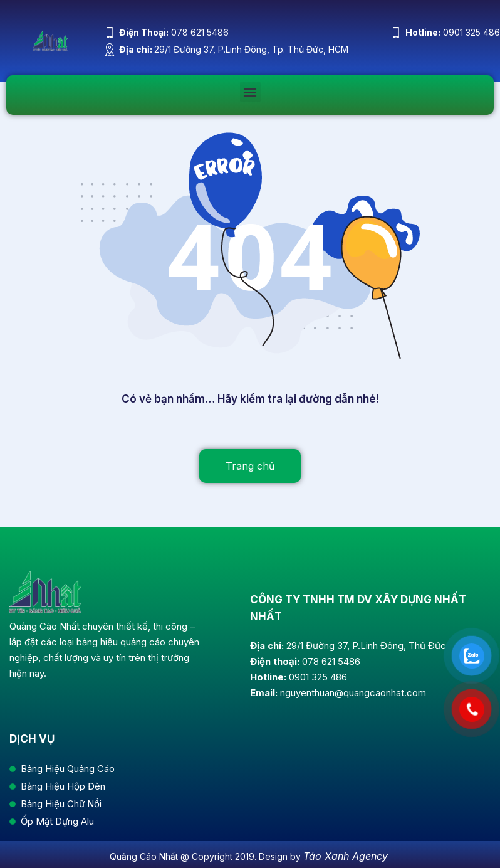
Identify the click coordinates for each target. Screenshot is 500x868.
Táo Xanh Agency (346, 856)
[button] (250, 92)
